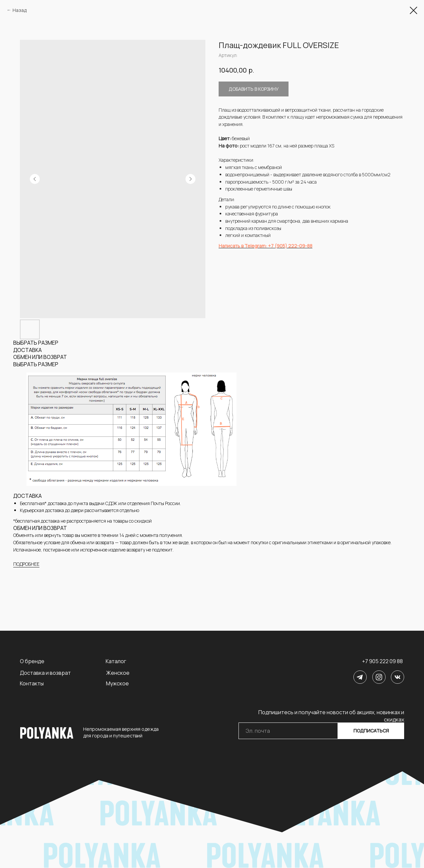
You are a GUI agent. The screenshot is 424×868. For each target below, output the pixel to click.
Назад (20, 10)
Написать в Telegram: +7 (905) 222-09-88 (265, 246)
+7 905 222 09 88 (382, 661)
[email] (288, 731)
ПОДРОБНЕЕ (26, 564)
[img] (360, 677)
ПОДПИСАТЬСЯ (371, 731)
